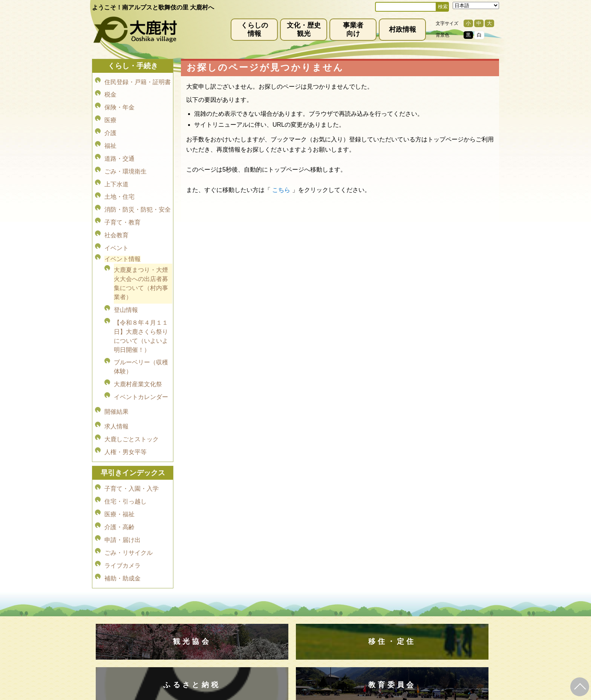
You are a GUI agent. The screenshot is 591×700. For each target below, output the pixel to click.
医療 (110, 113)
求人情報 (116, 377)
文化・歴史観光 (304, 29)
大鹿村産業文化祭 (138, 343)
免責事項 (207, 603)
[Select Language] (476, 5)
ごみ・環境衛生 (126, 155)
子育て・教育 (122, 197)
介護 (110, 123)
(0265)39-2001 (304, 625)
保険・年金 (119, 102)
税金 (110, 91)
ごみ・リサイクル (129, 485)
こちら (281, 190)
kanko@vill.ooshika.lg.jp (374, 631)
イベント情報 (122, 228)
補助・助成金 (122, 506)
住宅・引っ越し (126, 443)
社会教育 (116, 208)
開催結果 (116, 365)
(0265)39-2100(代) (319, 653)
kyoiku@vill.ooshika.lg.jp (262, 660)
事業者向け (353, 29)
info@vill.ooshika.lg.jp (255, 631)
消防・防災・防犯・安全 (138, 187)
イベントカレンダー (141, 354)
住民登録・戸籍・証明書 (138, 81)
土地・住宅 (119, 176)
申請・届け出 (122, 475)
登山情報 (126, 276)
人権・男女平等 (126, 398)
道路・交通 (119, 144)
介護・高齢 (119, 464)
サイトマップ (308, 603)
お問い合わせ (381, 603)
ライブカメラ (122, 496)
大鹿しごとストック (132, 387)
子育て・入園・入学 (132, 432)
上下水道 (116, 165)
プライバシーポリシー (255, 603)
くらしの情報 (254, 29)
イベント (116, 218)
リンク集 (344, 603)
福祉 (110, 134)
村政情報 (403, 29)
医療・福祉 (119, 454)
